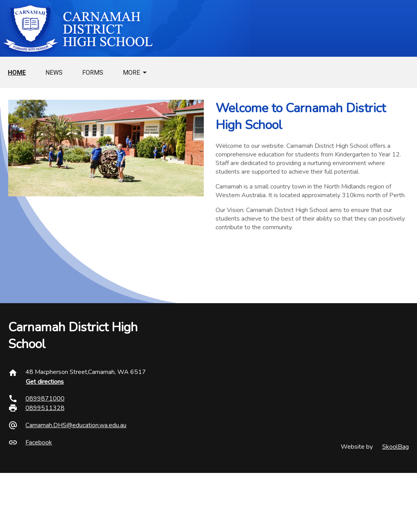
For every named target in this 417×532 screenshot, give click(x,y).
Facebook (39, 442)
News (54, 73)
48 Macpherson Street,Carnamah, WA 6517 (86, 372)
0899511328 (45, 408)
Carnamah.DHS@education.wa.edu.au (76, 425)
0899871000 (45, 399)
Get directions (45, 382)
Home (17, 73)
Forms (93, 73)
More (131, 73)
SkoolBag (395, 447)
